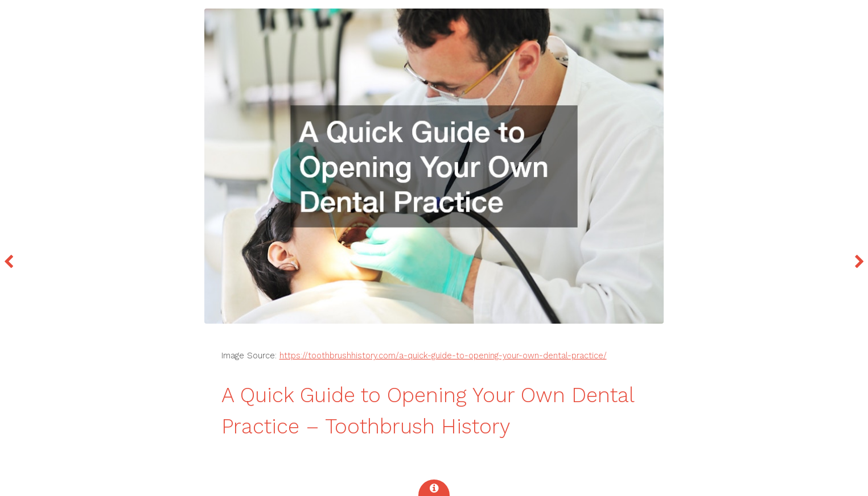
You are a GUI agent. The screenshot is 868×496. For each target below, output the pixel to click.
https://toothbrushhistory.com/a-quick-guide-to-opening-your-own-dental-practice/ (443, 356)
